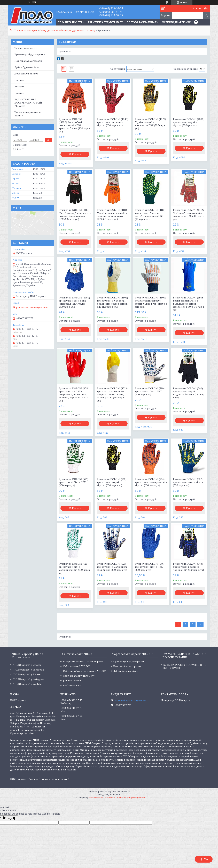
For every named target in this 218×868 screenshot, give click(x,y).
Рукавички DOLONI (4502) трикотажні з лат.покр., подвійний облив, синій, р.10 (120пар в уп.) (112, 302)
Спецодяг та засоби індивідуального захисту (67, 30)
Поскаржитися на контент (102, 798)
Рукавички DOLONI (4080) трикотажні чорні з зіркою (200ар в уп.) (189, 122)
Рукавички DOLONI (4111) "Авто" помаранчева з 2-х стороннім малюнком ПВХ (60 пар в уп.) (112, 214)
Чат (204, 859)
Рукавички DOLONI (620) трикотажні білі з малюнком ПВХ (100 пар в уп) (74, 568)
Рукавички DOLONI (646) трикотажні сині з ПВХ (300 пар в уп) (150, 567)
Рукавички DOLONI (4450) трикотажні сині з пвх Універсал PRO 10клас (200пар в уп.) (74, 302)
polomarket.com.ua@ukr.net (32, 307)
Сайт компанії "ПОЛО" (76, 666)
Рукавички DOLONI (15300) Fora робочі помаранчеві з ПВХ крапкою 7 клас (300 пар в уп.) (74, 125)
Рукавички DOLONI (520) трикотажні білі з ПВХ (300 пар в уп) (150, 391)
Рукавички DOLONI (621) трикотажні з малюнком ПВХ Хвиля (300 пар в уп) (112, 567)
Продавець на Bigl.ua (109, 794)
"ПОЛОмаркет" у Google (27, 665)
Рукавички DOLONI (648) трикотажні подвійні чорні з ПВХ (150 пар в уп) (188, 567)
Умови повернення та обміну (28, 114)
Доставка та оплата (26, 74)
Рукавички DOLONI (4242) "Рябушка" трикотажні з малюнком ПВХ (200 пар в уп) (189, 214)
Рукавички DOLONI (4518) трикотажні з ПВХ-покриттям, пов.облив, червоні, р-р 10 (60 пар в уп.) (74, 394)
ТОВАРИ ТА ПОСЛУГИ (71, 22)
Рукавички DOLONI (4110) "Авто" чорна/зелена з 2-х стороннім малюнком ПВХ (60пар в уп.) (75, 214)
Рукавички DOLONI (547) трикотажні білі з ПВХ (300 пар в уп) (73, 482)
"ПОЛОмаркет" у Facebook (28, 670)
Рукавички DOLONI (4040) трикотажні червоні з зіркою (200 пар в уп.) (113, 122)
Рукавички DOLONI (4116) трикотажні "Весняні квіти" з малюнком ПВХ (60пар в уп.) (150, 214)
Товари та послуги (26, 30)
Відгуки (19, 87)
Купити (77, 154)
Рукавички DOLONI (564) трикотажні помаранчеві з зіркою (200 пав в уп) (151, 482)
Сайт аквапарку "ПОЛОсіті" (79, 676)
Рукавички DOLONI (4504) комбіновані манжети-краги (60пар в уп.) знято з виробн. (151, 302)
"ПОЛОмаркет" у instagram (29, 679)
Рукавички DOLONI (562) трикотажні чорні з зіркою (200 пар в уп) (112, 482)
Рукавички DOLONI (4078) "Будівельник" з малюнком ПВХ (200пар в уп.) (150, 124)
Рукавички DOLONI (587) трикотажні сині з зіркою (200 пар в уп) (189, 482)
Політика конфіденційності (131, 798)
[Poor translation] (12, 818)
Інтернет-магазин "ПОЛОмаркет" (83, 661)
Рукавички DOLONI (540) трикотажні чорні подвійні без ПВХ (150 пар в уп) (189, 393)
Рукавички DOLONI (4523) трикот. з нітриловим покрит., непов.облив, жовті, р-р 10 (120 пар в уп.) (112, 394)
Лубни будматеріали (176, 22)
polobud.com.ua (72, 681)
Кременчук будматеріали (106, 22)
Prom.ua (126, 791)
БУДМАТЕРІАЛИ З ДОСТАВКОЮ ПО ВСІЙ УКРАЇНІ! (28, 103)
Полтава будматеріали (143, 22)
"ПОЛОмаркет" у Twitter (27, 674)
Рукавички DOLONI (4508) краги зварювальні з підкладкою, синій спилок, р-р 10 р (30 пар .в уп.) (189, 304)
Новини (19, 93)
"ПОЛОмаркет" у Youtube (28, 684)
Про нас (19, 80)
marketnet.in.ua (72, 685)
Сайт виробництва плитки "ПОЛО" (84, 671)
